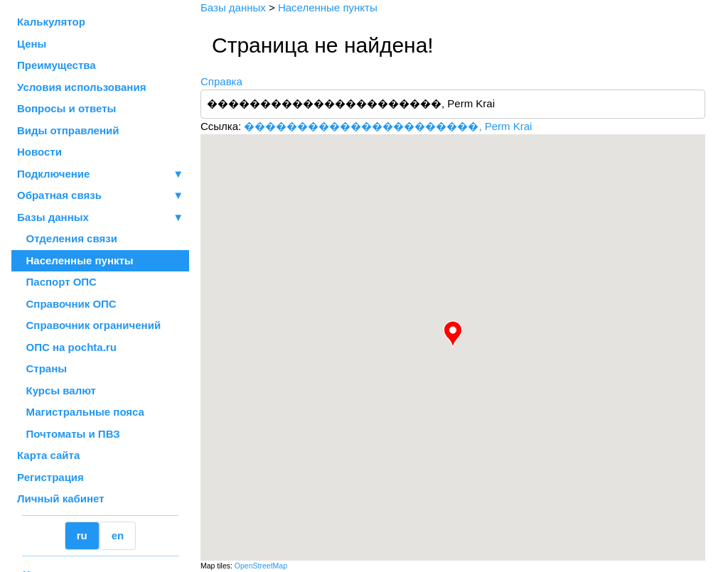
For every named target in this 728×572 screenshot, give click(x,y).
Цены (32, 44)
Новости (39, 152)
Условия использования (81, 87)
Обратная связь (100, 196)
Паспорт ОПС (57, 282)
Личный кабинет (61, 498)
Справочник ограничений (89, 325)
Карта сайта (48, 455)
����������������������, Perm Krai (388, 126)
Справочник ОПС (67, 304)
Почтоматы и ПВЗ (69, 434)
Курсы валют (57, 390)
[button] (453, 334)
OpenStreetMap (261, 566)
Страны (42, 368)
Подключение (100, 174)
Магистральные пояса (81, 412)
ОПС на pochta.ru (67, 347)
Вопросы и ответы (66, 108)
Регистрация (50, 477)
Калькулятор (51, 22)
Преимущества (57, 65)
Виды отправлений (68, 130)
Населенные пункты (75, 260)
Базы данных (53, 217)
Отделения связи (67, 238)
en (118, 535)
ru (82, 535)
